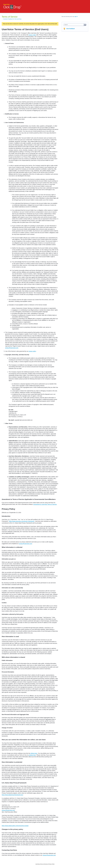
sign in (76, 16)
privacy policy (32, 35)
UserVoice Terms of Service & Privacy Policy (45, 864)
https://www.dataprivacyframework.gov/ (12, 795)
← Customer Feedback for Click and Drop (12, 19)
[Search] (85, 25)
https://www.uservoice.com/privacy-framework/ (22, 521)
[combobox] (74, 25)
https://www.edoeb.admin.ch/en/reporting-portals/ (15, 826)
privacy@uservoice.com (12, 348)
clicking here (34, 753)
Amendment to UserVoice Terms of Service (45, 504)
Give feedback (71, 29)
